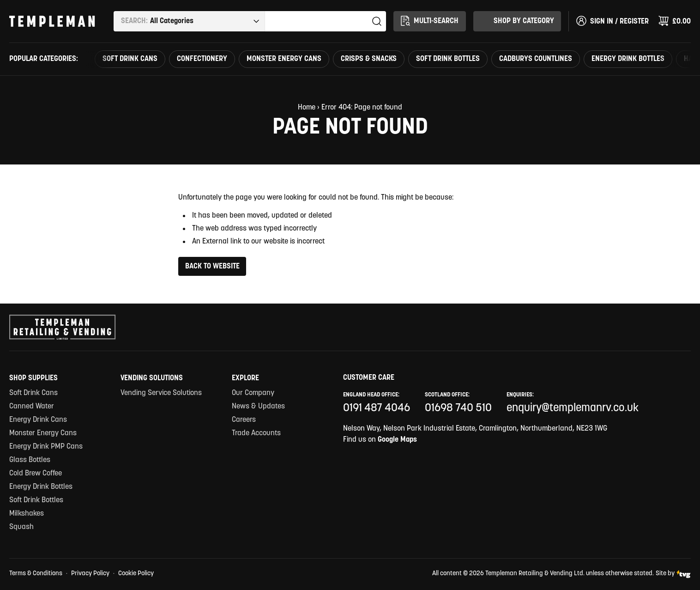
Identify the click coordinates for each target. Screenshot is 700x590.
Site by (673, 574)
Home (307, 108)
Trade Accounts (256, 433)
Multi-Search (429, 21)
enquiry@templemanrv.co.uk (573, 408)
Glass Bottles (30, 460)
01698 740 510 (458, 408)
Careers (244, 420)
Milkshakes (27, 514)
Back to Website (212, 267)
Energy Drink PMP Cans (46, 447)
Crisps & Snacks (369, 59)
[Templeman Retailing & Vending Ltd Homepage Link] (52, 21)
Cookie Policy (136, 574)
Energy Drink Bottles (628, 59)
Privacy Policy (90, 574)
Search (377, 21)
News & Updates (258, 407)
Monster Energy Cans (284, 59)
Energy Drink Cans (38, 420)
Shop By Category (517, 21)
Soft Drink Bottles (448, 59)
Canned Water (32, 407)
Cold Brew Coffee (36, 474)
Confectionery (202, 59)
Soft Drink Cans (130, 59)
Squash (21, 527)
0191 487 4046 (377, 408)
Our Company (253, 393)
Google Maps (397, 440)
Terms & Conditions (36, 574)
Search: (134, 21)
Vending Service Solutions (161, 393)
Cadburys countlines (536, 59)
